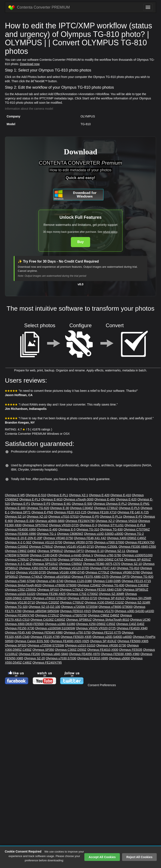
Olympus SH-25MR (138, 598)
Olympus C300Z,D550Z (71, 650)
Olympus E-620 (126, 499)
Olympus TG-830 (111, 529)
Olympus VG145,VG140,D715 (74, 547)
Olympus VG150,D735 (31, 572)
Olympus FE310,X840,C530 (103, 590)
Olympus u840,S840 (54, 654)
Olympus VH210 (127, 521)
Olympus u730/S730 (73, 615)
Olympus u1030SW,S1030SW (55, 628)
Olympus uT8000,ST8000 (116, 607)
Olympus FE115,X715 (136, 581)
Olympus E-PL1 (58, 495)
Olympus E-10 (94, 551)
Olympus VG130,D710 (20, 602)
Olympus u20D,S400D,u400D (112, 637)
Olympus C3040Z (81, 508)
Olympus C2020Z (47, 602)
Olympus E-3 (88, 525)
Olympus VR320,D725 (64, 525)
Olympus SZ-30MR (111, 594)
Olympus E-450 (105, 499)
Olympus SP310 (48, 590)
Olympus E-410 (121, 495)
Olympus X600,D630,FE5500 (24, 624)
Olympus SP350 (43, 650)
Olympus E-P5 (89, 517)
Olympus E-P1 (20, 504)
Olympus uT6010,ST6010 (49, 598)
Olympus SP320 (16, 645)
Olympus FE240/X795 (47, 663)
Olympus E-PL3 (30, 499)
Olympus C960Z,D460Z (104, 615)
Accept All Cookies (102, 857)
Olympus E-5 (67, 529)
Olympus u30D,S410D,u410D (134, 611)
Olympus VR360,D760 (125, 572)
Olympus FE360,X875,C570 (101, 564)
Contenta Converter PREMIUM (39, 8)
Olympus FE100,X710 (102, 512)
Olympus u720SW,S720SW (79, 607)
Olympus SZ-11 (115, 551)
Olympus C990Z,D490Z (21, 551)
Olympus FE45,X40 (18, 632)
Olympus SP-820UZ (137, 559)
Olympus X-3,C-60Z (18, 564)
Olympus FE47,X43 (103, 568)
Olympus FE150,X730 (20, 628)
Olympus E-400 (47, 529)
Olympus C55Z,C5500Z (21, 590)
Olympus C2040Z (89, 585)
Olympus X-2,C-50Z (18, 542)
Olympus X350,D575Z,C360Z (39, 568)
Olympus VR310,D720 (82, 598)
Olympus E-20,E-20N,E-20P (24, 538)
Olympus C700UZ (72, 602)
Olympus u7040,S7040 (20, 581)
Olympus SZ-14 (15, 517)
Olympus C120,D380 (78, 581)
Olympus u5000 (119, 658)
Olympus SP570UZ (35, 525)
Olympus (99, 504)
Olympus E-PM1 (139, 504)
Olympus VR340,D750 (58, 538)
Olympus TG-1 (47, 534)
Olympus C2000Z (17, 547)
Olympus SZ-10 (131, 564)
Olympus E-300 (15, 508)
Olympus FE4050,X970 (84, 654)
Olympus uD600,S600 (50, 521)
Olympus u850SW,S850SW (41, 611)
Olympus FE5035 (131, 650)
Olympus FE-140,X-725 (133, 512)
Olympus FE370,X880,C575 (90, 577)
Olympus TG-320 (16, 607)
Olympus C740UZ (31, 577)
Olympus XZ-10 (37, 517)
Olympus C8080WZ (70, 534)
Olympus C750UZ (72, 590)
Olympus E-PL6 (135, 525)
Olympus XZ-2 (105, 521)
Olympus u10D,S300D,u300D (104, 534)
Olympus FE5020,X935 (76, 637)
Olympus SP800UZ (50, 551)
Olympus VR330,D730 (111, 645)
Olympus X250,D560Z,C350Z (96, 624)
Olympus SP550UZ (70, 559)
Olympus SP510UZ (45, 564)
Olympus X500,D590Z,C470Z (104, 559)
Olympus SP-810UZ (103, 641)
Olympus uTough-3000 (78, 499)
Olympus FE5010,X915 (75, 611)
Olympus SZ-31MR (137, 602)
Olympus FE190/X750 (140, 542)
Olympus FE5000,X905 (133, 641)
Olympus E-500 (82, 504)
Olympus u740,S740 (50, 581)
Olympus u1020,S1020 (20, 594)
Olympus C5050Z (70, 564)
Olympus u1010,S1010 (80, 645)
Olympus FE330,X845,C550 (137, 547)
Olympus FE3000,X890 (20, 534)
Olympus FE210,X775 (106, 632)
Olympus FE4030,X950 (20, 529)
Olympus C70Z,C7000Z (82, 594)
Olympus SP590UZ (79, 620)
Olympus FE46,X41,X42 (90, 538)
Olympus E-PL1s (111, 517)
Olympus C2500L (106, 547)
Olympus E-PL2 (116, 504)
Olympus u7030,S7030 (61, 658)
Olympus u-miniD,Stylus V (76, 555)
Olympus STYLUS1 (111, 525)
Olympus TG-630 (113, 585)
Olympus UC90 (140, 620)
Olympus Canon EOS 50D (32, 641)
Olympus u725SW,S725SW (46, 645)
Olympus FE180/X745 (20, 615)
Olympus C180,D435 (44, 555)
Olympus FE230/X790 (80, 521)
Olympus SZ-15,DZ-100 (44, 607)
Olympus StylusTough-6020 (23, 585)
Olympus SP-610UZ (111, 598)
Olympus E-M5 (15, 495)
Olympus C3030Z (137, 585)
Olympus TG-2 (134, 534)
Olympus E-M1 (61, 504)
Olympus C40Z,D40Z (130, 624)
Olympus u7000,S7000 (109, 542)
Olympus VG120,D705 (74, 568)
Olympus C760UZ (41, 547)
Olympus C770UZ (97, 572)
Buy (80, 242)
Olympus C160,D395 (107, 581)
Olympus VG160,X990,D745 (66, 572)
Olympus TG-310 (88, 529)
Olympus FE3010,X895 (93, 658)
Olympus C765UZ (17, 559)
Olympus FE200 (29, 654)
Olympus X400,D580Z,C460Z (127, 538)
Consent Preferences (102, 685)
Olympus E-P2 (133, 517)
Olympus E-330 (24, 521)
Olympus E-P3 (40, 504)
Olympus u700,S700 (43, 559)
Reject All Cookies (139, 857)
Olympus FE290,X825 (51, 594)
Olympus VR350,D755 (78, 542)
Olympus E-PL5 (129, 508)
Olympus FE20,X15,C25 (70, 512)
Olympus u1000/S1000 (137, 555)
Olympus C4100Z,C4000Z (48, 620)
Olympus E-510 (36, 495)
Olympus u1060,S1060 (60, 624)
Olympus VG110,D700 (47, 542)
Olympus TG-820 (142, 577)
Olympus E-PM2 (42, 512)
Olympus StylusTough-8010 (111, 620)
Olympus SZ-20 (35, 658)
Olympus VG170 (103, 611)
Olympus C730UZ (106, 508)
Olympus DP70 (120, 577)
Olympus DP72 (74, 551)
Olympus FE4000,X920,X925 (70, 641)
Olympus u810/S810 (57, 577)
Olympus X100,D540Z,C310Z (104, 602)
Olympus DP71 (21, 512)
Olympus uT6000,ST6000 (60, 585)
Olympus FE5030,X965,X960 (120, 654)
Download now (30, 64)
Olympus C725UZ (47, 615)
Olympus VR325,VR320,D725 (96, 628)
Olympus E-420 (99, 495)
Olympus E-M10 (52, 499)
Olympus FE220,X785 (45, 637)
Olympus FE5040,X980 (47, 632)
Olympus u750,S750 (77, 632)
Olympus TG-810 (128, 568)
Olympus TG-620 (38, 508)
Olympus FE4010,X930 (103, 650)
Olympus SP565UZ (135, 590)
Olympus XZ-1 (78, 495)
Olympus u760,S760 (108, 555)
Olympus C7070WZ (137, 529)
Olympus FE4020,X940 (132, 628)
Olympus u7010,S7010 (63, 517)
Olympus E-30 (60, 508)
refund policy (110, 232)
